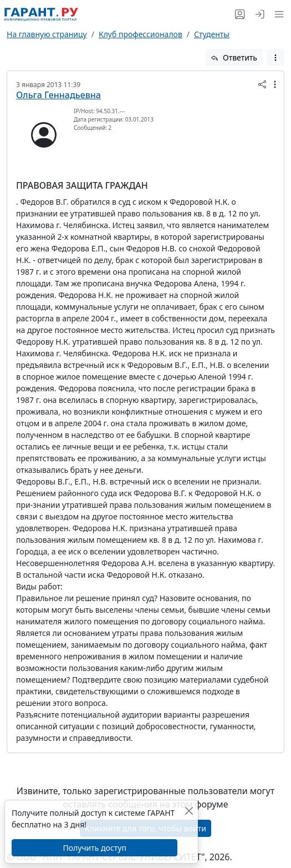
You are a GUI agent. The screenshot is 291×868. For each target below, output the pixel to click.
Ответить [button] (234, 57)
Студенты (212, 34)
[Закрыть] (189, 811)
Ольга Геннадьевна (58, 95)
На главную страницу (47, 34)
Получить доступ (94, 848)
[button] (277, 14)
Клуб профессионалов (141, 34)
